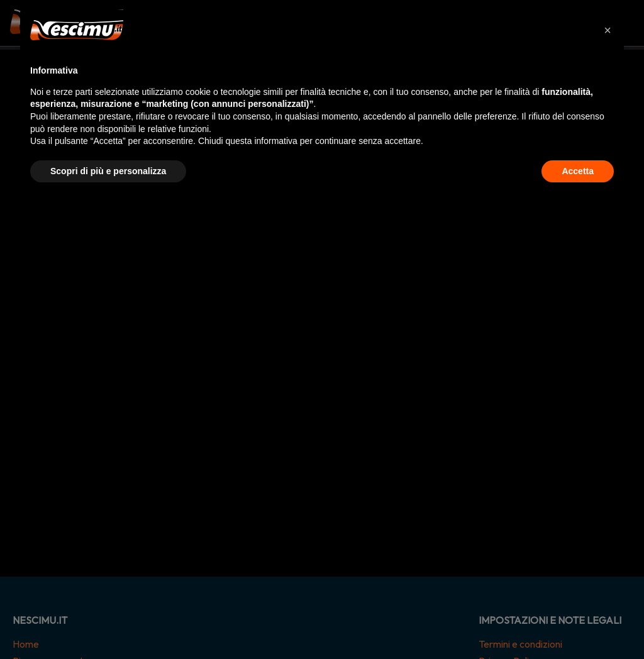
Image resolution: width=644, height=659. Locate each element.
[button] (608, 30)
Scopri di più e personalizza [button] (108, 171)
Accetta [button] (578, 171)
